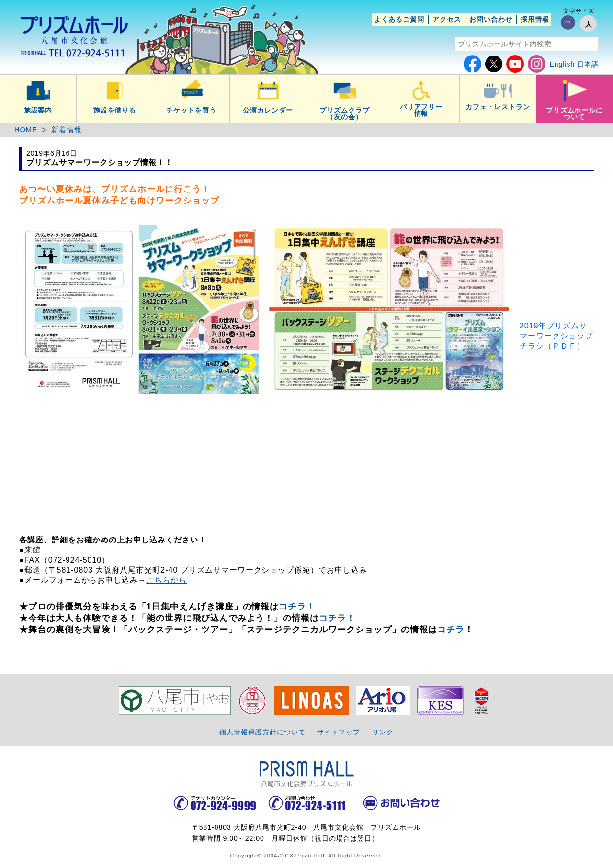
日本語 (588, 64)
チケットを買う (191, 110)
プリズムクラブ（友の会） (345, 113)
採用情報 (535, 19)
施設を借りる (115, 110)
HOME (26, 130)
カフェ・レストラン (498, 107)
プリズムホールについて (575, 113)
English (562, 64)
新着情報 (67, 130)
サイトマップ (339, 732)
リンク (383, 732)
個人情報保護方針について (262, 732)
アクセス (447, 19)
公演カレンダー (268, 110)
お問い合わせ (491, 19)
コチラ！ (297, 607)
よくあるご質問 (399, 19)
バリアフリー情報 (421, 110)
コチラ (451, 630)
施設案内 (38, 110)
